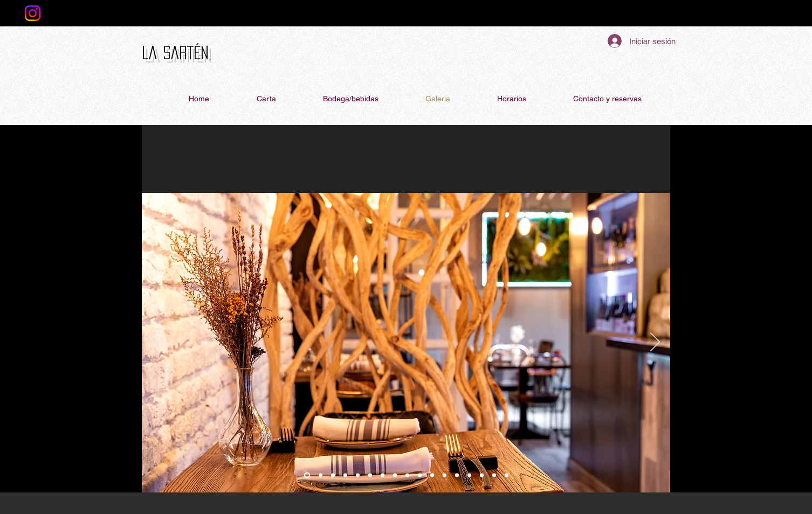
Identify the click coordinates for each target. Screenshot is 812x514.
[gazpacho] (420, 475)
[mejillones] (370, 475)
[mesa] (345, 475)
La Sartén (175, 53)
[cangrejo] (358, 475)
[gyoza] (494, 475)
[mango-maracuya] (432, 475)
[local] (321, 475)
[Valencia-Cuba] (445, 475)
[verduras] (407, 475)
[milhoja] (469, 475)
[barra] (307, 475)
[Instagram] (33, 13)
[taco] (482, 475)
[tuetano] (383, 475)
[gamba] (395, 475)
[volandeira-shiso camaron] (507, 475)
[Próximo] (655, 343)
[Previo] (157, 343)
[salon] (333, 475)
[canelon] (457, 475)
